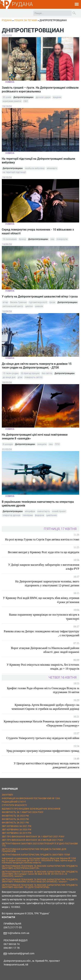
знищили (42, 444)
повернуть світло (33, 377)
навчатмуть (44, 511)
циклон (29, 306)
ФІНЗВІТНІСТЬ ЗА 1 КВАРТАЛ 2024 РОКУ (23, 812)
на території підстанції (14, 172)
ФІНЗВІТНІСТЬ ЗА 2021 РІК (15, 823)
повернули (62, 239)
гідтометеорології (38, 302)
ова (52, 239)
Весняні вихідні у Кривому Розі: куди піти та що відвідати (44, 552)
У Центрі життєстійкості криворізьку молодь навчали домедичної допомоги (47, 765)
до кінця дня (9, 377)
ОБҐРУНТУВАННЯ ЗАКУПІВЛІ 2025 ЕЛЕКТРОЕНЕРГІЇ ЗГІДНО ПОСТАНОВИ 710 (40, 845)
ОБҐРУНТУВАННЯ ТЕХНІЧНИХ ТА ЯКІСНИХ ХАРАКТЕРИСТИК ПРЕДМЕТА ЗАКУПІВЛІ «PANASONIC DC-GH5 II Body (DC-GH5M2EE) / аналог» (40, 881)
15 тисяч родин (11, 373)
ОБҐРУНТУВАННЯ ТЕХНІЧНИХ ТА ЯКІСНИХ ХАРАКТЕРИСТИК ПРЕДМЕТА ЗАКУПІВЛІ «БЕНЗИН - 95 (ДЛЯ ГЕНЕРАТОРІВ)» (40, 886)
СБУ (26, 101)
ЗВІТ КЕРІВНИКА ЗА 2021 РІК (17, 826)
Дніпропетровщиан (23, 97)
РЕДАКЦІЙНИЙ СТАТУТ (14, 802)
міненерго (52, 168)
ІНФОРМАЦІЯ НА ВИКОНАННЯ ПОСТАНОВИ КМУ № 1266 (31, 798)
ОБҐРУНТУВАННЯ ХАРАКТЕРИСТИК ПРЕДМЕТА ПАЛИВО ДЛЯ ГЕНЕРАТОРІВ (34, 850)
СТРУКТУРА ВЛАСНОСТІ (14, 805)
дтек (20, 377)
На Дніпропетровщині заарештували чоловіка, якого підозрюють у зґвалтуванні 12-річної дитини (47, 583)
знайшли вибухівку (35, 168)
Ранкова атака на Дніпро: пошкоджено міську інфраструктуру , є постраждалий (42, 633)
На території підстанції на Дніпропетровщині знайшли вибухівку (38, 161)
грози (52, 302)
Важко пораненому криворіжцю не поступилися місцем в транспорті (44, 617)
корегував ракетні (12, 101)
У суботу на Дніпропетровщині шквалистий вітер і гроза (40, 296)
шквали (39, 306)
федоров (40, 515)
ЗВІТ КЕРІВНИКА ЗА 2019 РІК (17, 833)
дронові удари (43, 97)
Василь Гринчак (18, 302)
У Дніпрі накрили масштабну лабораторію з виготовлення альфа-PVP (44, 567)
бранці (22, 239)
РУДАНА (22, 4)
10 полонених (10, 239)
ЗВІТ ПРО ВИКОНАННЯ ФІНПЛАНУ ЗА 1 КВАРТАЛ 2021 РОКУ (33, 837)
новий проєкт (59, 511)
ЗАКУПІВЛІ (7, 795)
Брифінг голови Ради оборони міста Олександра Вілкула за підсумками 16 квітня (43, 690)
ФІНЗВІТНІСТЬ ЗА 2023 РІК (15, 816)
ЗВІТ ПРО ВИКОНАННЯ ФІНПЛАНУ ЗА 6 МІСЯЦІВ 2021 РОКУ (33, 840)
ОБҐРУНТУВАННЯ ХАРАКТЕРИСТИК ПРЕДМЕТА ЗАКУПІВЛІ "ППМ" (36, 855)
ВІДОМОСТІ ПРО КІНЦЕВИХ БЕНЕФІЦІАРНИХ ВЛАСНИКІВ (31, 809)
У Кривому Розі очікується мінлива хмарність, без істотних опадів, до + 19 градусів (43, 667)
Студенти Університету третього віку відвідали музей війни (43, 738)
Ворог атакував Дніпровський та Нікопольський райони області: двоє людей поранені (45, 650)
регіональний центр (13, 306)
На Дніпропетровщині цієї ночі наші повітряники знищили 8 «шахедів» (35, 437)
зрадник (57, 97)
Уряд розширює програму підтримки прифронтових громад (43, 751)
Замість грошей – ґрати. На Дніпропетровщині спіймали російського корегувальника (40, 90)
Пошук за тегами (26, 20)
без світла (47, 373)
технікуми (28, 515)
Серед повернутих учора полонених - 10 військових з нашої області (38, 231)
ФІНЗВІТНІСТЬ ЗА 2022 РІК (15, 819)
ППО (57, 444)
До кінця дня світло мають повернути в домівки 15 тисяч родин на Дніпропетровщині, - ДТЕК (37, 366)
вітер (5, 302)
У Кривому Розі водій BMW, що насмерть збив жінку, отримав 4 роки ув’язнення (41, 600)
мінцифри (30, 511)
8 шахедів (8, 444)
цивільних (52, 515)
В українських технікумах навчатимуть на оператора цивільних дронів (38, 504)
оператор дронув (11, 515)
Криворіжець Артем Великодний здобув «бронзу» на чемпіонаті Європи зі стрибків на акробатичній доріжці (45, 707)
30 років (7, 97)
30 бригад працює (30, 373)
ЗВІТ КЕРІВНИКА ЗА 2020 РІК (17, 830)
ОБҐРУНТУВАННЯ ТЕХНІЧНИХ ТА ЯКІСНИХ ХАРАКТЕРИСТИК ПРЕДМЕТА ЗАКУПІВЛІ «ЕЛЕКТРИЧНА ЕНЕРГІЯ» (40, 867)
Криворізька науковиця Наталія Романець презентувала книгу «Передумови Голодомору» (41, 723)
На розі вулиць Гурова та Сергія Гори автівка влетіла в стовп (42, 539)
